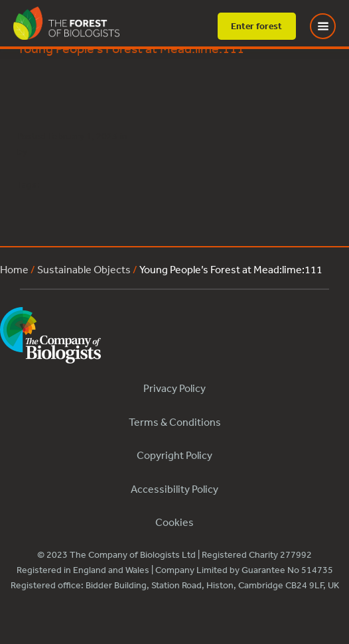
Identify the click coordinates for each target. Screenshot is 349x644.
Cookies (174, 522)
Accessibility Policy (174, 489)
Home (14, 269)
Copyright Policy (174, 455)
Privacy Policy (174, 388)
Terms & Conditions (175, 422)
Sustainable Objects (84, 269)
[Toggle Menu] (331, 26)
